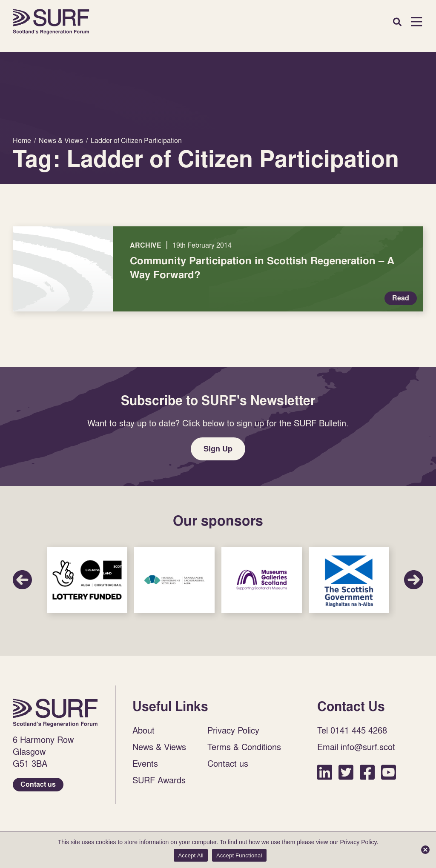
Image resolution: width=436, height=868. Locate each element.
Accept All (191, 855)
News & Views (159, 747)
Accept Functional (239, 855)
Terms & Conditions (244, 747)
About (143, 730)
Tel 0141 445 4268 (352, 730)
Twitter (346, 772)
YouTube (389, 772)
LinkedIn (325, 772)
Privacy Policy (233, 730)
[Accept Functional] (425, 850)
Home (51, 22)
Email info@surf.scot (356, 747)
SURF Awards (159, 780)
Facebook (367, 772)
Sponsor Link (87, 580)
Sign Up (218, 449)
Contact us (38, 784)
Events (145, 763)
